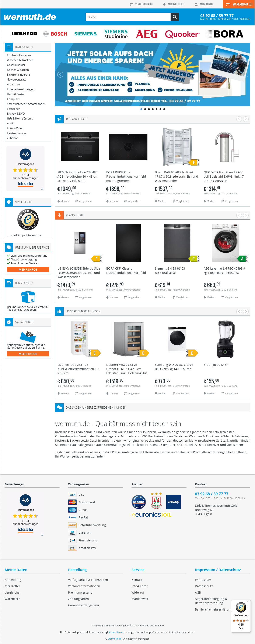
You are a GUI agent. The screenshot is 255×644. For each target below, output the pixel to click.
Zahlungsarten (78, 599)
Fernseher (13, 109)
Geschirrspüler (16, 65)
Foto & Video (15, 128)
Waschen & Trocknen (20, 60)
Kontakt (137, 580)
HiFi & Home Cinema (20, 119)
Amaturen (13, 84)
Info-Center (140, 586)
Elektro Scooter (17, 133)
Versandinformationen (84, 586)
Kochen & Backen (18, 70)
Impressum (203, 580)
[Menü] (248, 602)
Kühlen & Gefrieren (19, 55)
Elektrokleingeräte (18, 75)
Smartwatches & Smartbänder (26, 104)
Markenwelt (140, 599)
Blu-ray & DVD (16, 114)
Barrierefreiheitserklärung (214, 609)
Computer (13, 99)
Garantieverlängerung (84, 605)
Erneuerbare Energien (21, 89)
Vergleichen (13, 592)
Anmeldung (13, 580)
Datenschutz (204, 586)
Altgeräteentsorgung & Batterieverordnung (211, 601)
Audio (11, 123)
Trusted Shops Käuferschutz (25, 235)
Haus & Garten (16, 94)
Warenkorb (13, 599)
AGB (198, 592)
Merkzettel (12, 586)
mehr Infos (28, 269)
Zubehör (12, 138)
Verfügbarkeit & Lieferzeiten (88, 580)
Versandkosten (117, 632)
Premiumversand (80, 592)
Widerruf (138, 592)
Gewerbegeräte (17, 80)
